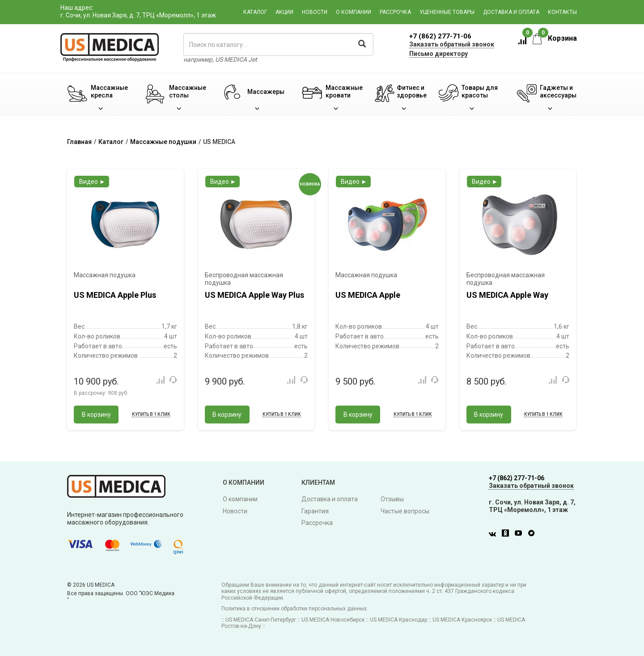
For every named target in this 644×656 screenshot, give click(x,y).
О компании (354, 12)
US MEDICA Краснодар (398, 620)
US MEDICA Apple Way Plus (254, 295)
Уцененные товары (447, 12)
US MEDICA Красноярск (462, 620)
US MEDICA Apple (368, 295)
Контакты (562, 12)
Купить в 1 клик (151, 414)
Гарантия (315, 511)
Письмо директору (439, 54)
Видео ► (92, 182)
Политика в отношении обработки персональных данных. (295, 609)
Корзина (555, 38)
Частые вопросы (405, 511)
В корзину (96, 415)
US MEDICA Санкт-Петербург (261, 620)
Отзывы (392, 499)
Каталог (255, 12)
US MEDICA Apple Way (507, 295)
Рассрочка (395, 12)
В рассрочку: (101, 393)
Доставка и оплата (511, 12)
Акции (284, 12)
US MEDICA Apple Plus (115, 295)
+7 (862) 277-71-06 (440, 36)
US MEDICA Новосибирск (333, 620)
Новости (315, 12)
